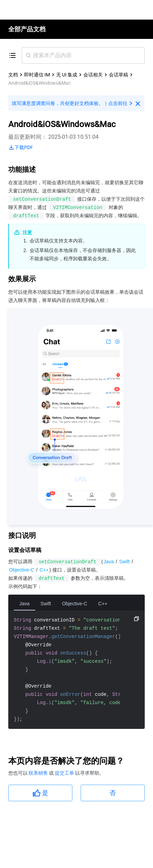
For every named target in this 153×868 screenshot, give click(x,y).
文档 (13, 75)
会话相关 (93, 75)
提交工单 (65, 773)
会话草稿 (119, 75)
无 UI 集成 (67, 75)
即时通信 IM (37, 75)
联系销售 (39, 773)
